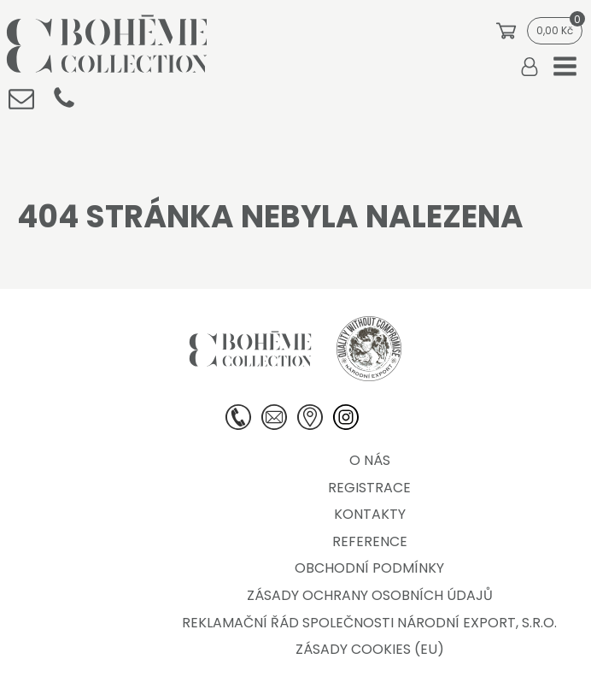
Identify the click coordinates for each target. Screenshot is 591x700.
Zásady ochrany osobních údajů (370, 595)
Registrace (369, 488)
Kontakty (370, 514)
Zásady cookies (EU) (370, 649)
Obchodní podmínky (369, 568)
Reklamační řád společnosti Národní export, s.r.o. (369, 623)
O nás (370, 460)
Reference (370, 541)
